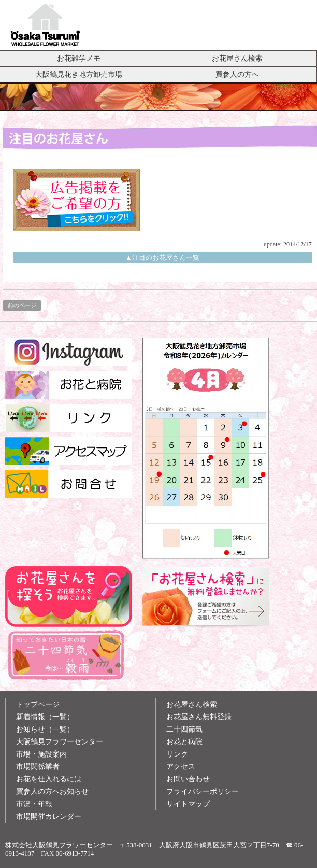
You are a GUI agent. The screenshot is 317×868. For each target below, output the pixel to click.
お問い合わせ (188, 779)
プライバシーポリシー (203, 792)
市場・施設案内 (41, 754)
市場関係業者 (38, 767)
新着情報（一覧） (45, 717)
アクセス (181, 767)
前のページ (22, 305)
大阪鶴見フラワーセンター (60, 742)
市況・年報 (34, 804)
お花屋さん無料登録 (199, 717)
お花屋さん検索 (237, 58)
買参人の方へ (237, 74)
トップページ (38, 704)
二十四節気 (184, 729)
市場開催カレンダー (49, 816)
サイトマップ (188, 804)
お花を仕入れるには (49, 779)
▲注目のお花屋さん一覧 (162, 257)
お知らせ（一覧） (45, 729)
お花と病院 (184, 742)
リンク (177, 754)
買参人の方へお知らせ (52, 792)
